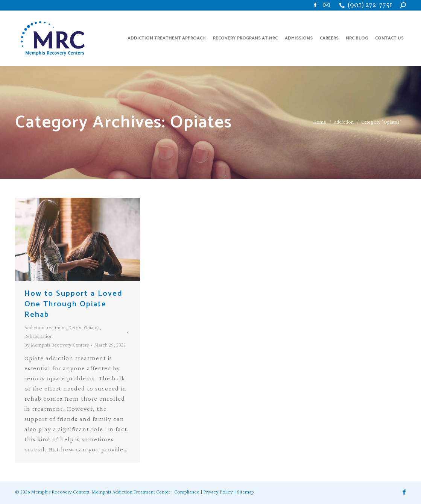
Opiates (92, 328)
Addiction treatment (45, 328)
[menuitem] (167, 38)
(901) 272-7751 (370, 5)
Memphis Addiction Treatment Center (131, 492)
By (57, 345)
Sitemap (245, 492)
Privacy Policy (218, 492)
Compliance (187, 492)
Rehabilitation (39, 337)
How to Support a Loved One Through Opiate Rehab (74, 304)
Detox (75, 328)
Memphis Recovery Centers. (61, 492)
